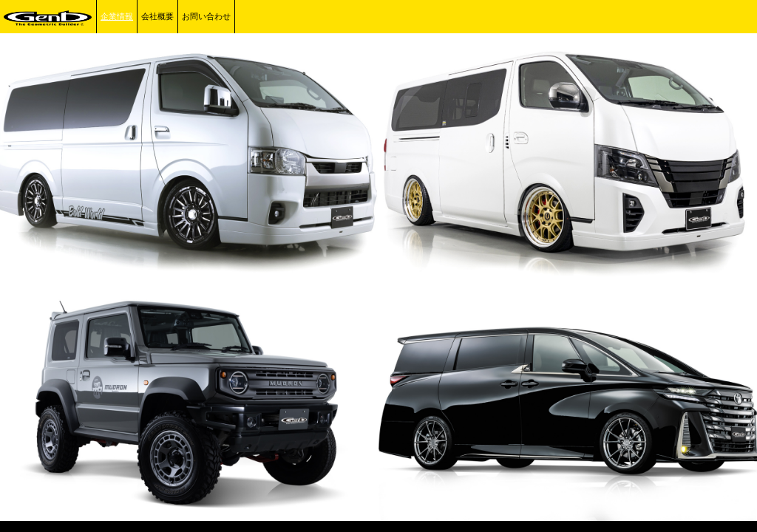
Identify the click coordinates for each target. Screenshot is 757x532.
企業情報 (117, 16)
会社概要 (157, 16)
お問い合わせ (206, 16)
